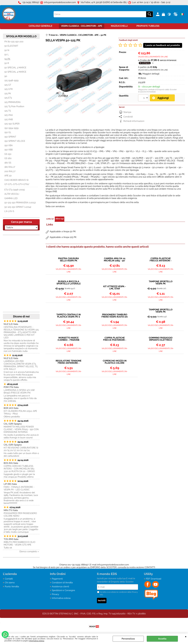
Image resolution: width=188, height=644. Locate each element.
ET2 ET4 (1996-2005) (15, 190)
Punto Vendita (12, 587)
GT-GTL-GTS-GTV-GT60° (17, 184)
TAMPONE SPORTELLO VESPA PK (161, 283)
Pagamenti (57, 579)
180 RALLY (10, 167)
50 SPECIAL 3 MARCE (15, 68)
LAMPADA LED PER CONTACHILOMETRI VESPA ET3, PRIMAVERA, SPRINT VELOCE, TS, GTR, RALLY (21, 365)
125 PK (8, 94)
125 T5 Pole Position (14, 106)
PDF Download (153, 579)
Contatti (9, 579)
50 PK (7, 59)
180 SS (8, 163)
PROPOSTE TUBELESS (148, 26)
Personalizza (128, 639)
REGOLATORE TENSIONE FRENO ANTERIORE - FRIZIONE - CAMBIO (69, 362)
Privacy (55, 594)
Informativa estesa (37, 641)
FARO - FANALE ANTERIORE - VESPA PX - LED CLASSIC (19, 488)
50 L (7, 55)
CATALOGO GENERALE (40, 26)
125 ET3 (8, 98)
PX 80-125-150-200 (14, 42)
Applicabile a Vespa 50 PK (63, 231)
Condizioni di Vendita (62, 583)
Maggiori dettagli (151, 74)
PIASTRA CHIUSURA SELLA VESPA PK (69, 260)
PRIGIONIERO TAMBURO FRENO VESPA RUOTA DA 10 (115, 316)
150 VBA (9, 145)
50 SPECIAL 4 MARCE (15, 72)
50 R (7, 63)
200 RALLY (10, 171)
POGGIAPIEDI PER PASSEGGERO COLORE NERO (20, 515)
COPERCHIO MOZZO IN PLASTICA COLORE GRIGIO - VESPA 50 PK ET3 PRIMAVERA (115, 362)
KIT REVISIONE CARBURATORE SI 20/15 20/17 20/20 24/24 (21, 449)
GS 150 (8, 154)
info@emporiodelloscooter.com (113, 565)
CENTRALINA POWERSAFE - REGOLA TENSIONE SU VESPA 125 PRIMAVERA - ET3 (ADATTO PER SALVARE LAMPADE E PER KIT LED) (21, 332)
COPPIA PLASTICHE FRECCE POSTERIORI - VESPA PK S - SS (115, 339)
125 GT (8, 85)
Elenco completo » (29, 551)
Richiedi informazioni (134, 121)
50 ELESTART (11, 46)
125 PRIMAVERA (12, 102)
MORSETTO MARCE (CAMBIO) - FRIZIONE (69, 339)
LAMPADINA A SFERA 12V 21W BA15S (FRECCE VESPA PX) (19, 391)
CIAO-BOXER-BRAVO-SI (16, 180)
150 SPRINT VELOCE (15, 141)
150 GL (8, 132)
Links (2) (50, 219)
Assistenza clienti (60, 587)
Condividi (128, 117)
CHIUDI (186, 636)
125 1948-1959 (11, 80)
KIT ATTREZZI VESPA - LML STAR (115, 288)
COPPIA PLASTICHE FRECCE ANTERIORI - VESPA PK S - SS (161, 260)
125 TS (8, 111)
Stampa (127, 112)
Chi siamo (10, 583)
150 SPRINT (10, 137)
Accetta (162, 639)
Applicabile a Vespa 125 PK (63, 237)
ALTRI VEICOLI (12, 194)
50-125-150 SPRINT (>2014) (18, 207)
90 (6, 76)
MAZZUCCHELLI (119, 26)
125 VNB (9, 119)
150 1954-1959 (11, 128)
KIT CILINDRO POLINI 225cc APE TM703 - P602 (20, 412)
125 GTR (9, 89)
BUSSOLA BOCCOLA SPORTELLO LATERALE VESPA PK (69, 283)
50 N (7, 50)
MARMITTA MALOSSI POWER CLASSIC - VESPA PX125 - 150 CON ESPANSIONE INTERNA (21, 429)
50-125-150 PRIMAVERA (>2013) (20, 203)
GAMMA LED (11, 198)
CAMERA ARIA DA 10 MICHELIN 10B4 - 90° (115, 260)
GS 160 (8, 158)
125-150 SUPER (12, 124)
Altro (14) (60, 219)
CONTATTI (150, 567)
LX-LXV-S (9, 211)
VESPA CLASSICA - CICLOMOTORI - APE (82, 26)
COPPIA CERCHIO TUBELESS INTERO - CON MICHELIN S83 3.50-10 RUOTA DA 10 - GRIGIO (19, 469)
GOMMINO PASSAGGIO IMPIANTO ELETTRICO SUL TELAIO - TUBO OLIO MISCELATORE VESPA (161, 339)
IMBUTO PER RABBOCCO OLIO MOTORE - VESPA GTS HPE (19, 543)
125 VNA (9, 115)
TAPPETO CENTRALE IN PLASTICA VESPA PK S (69, 316)
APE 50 (8, 176)
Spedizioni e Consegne (63, 590)
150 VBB (9, 150)
